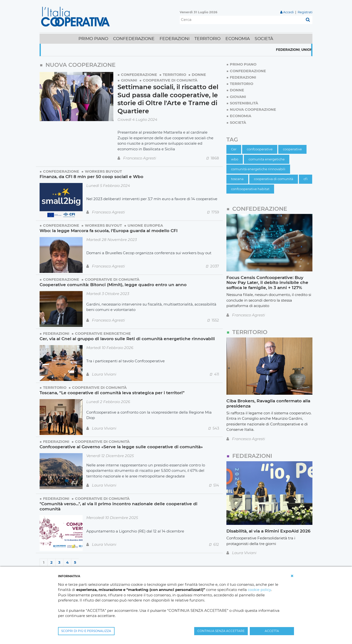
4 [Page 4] (67, 561)
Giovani (129, 80)
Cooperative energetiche (104, 332)
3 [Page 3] (59, 561)
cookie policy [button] (259, 590)
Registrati (305, 12)
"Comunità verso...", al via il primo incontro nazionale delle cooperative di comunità (119, 505)
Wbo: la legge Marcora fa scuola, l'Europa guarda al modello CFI (109, 230)
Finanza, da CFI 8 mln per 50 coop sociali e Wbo (92, 175)
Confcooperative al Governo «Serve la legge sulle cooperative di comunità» (121, 446)
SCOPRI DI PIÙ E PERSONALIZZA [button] (86, 631)
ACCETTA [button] (272, 631)
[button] (292, 576)
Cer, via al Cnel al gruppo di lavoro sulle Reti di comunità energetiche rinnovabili (128, 338)
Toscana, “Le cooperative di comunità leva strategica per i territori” (112, 392)
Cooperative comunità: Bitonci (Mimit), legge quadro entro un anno (113, 284)
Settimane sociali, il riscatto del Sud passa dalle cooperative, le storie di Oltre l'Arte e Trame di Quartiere (165, 98)
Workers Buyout (104, 170)
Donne (200, 75)
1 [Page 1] (44, 561)
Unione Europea (147, 224)
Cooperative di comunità (171, 80)
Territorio (175, 75)
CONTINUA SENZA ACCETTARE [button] (221, 631)
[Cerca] (242, 20)
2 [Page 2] (51, 561)
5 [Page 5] (75, 561)
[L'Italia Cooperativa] (76, 16)
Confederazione (139, 75)
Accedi (288, 12)
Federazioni (297, 50)
